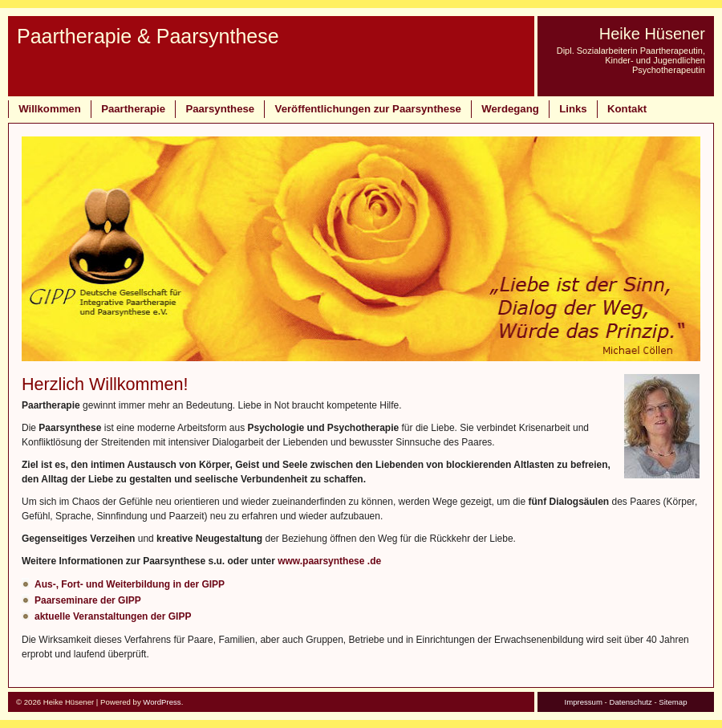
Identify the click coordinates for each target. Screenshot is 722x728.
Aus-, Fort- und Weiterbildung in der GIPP (130, 584)
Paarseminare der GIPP (88, 600)
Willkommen (50, 109)
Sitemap (673, 702)
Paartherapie (133, 109)
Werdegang (510, 109)
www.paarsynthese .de (329, 561)
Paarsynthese (220, 109)
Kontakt (627, 109)
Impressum (583, 702)
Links (573, 109)
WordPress (162, 702)
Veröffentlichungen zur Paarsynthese (368, 109)
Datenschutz (630, 702)
